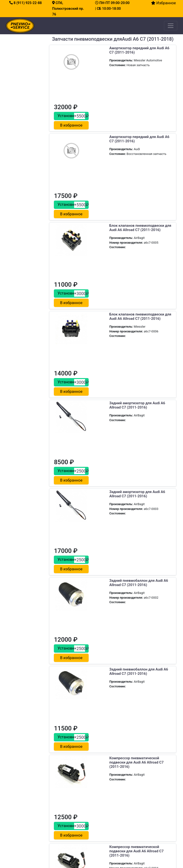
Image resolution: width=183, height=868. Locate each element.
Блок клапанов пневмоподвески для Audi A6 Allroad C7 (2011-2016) (112, 169)
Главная (57, 759)
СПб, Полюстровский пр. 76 (68, 9)
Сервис (56, 765)
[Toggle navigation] (171, 26)
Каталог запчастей (65, 770)
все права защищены (110, 857)
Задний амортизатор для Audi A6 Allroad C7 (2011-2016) (110, 284)
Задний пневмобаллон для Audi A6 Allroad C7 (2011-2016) (112, 401)
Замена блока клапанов (28, 805)
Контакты (58, 782)
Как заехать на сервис (117, 793)
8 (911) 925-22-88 (25, 3)
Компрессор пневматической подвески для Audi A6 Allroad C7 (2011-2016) (112, 521)
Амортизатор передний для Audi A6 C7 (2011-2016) (112, 50)
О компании (60, 776)
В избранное (160, 72)
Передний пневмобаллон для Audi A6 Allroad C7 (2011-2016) (111, 636)
